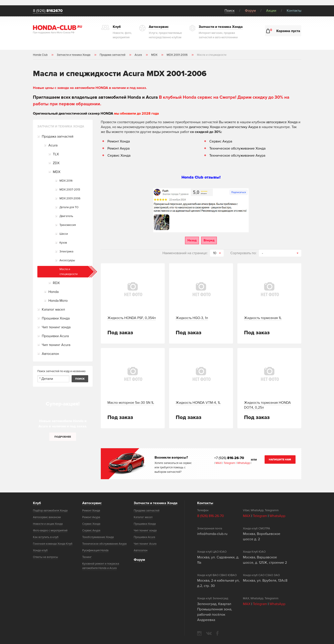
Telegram (230, 463)
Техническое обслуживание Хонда (237, 148)
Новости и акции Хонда (48, 524)
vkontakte (209, 633)
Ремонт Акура (118, 148)
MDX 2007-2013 (70, 190)
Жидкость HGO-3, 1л (192, 318)
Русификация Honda (95, 550)
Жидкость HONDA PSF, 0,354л (132, 318)
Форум (250, 11)
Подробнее (63, 437)
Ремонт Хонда (119, 141)
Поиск (230, 11)
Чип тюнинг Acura (56, 345)
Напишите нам (280, 460)
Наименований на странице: (185, 253)
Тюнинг (87, 557)
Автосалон (50, 354)
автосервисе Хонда (282, 122)
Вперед (209, 240)
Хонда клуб (40, 550)
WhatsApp (244, 463)
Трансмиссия (68, 225)
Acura (53, 145)
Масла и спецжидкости (69, 272)
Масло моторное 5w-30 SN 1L (131, 403)
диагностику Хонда (204, 127)
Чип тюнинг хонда (56, 327)
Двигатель (66, 216)
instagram (199, 633)
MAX (218, 463)
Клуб (37, 503)
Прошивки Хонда (56, 318)
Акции (271, 11)
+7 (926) (229, 458)
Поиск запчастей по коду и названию (61, 371)
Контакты (294, 11)
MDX (57, 172)
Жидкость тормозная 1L (263, 318)
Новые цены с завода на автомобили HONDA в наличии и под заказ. (90, 88)
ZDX (56, 163)
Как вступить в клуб (46, 537)
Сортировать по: (243, 253)
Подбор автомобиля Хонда (50, 511)
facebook (217, 633)
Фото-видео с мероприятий (50, 531)
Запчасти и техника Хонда (156, 503)
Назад (192, 240)
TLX (56, 154)
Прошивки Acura (55, 336)
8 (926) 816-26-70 (211, 516)
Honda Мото (58, 301)
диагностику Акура (243, 127)
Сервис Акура (221, 141)
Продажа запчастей (58, 136)
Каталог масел (53, 310)
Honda (53, 292)
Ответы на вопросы (45, 557)
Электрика (66, 252)
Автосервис (92, 503)
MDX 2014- (66, 181)
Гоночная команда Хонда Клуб (53, 544)
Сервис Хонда (119, 156)
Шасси (64, 234)
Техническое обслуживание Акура (237, 156)
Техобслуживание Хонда (98, 537)
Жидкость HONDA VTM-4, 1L (198, 403)
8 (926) (48, 11)
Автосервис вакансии (47, 517)
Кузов (63, 243)
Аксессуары (67, 260)
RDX (56, 283)
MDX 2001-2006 (70, 198)
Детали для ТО (69, 207)
